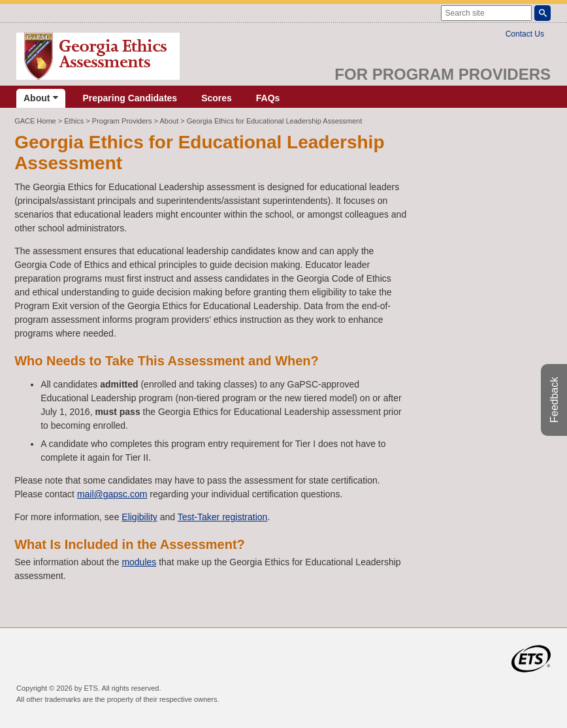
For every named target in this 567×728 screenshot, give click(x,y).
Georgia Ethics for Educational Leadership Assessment (274, 121)
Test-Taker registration (223, 517)
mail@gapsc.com (112, 494)
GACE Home (35, 121)
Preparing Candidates (130, 98)
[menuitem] (41, 98)
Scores (217, 98)
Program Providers (122, 121)
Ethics (74, 121)
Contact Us (525, 34)
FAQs (268, 98)
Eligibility (139, 517)
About (41, 98)
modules (139, 562)
